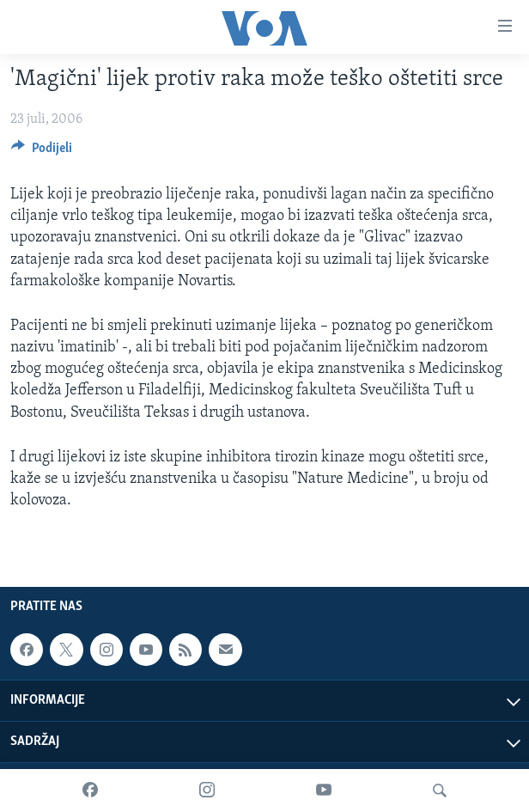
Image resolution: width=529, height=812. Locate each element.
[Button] (42, 152)
